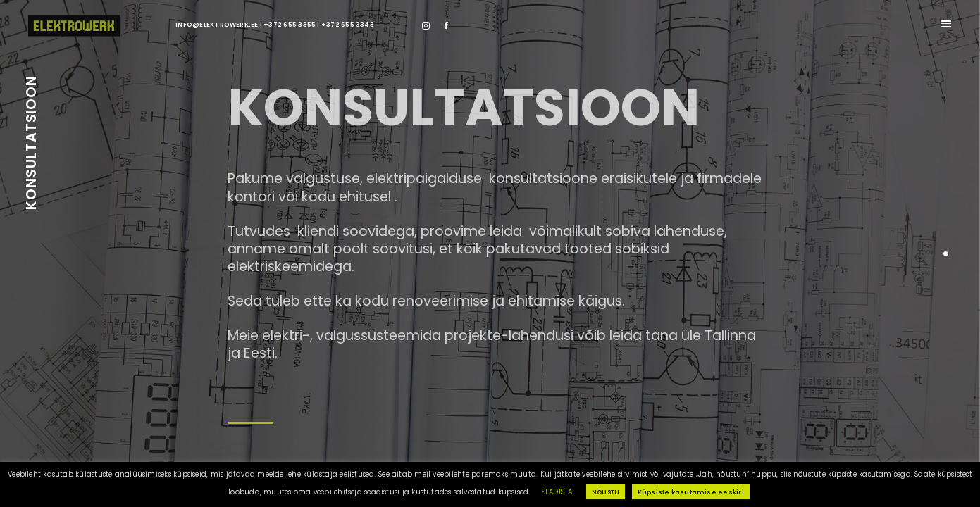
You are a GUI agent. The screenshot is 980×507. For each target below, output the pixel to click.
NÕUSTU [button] (606, 492)
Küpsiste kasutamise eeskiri (691, 492)
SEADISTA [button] (557, 492)
